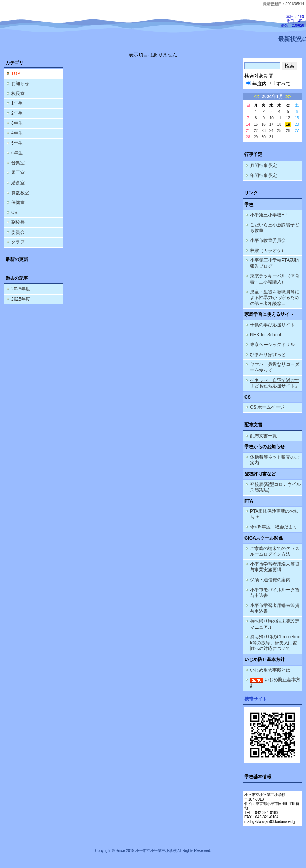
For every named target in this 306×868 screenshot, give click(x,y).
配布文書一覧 (263, 436)
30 (264, 137)
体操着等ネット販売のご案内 (275, 460)
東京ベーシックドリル (272, 345)
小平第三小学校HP (269, 215)
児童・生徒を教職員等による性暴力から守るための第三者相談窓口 (275, 298)
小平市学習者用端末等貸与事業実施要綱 (275, 567)
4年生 (17, 133)
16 (264, 124)
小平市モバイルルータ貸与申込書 (275, 593)
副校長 (18, 222)
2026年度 (21, 289)
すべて (280, 84)
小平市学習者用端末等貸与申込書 (275, 608)
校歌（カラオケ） (268, 251)
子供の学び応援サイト (272, 325)
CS (14, 213)
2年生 (17, 113)
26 (288, 131)
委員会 (18, 232)
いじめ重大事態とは (270, 670)
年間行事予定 (263, 176)
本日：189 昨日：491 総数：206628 (292, 21)
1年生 (17, 103)
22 (256, 131)
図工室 (18, 173)
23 (264, 131)
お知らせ (20, 84)
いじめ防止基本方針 (275, 683)
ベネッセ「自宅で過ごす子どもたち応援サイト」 (275, 383)
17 (271, 124)
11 (279, 118)
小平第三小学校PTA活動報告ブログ (274, 263)
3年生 (17, 123)
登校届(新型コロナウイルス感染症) (275, 487)
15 (256, 124)
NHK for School (266, 335)
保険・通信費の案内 (270, 580)
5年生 (17, 143)
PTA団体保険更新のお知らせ (274, 514)
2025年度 (21, 299)
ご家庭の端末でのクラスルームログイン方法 (275, 551)
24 (271, 131)
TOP (16, 73)
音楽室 (18, 163)
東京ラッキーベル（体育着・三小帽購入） (275, 279)
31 (271, 137)
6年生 (17, 153)
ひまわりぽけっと (268, 355)
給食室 (18, 183)
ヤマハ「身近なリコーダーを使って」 (275, 367)
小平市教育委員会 (268, 240)
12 (288, 118)
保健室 (18, 202)
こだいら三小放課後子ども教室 (275, 228)
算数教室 (20, 193)
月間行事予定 (263, 166)
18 (279, 124)
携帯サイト (256, 699)
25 (279, 131)
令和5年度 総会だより (274, 527)
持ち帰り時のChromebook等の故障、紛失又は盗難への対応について (275, 643)
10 (271, 118)
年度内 (257, 84)
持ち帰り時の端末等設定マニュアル (275, 624)
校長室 (18, 94)
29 (256, 137)
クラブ (18, 242)
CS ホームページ (267, 407)
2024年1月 (272, 97)
